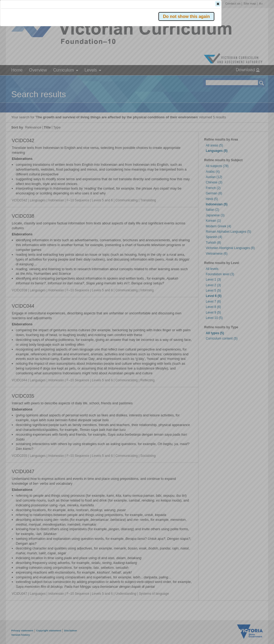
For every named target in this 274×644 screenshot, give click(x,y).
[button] (252, 80)
